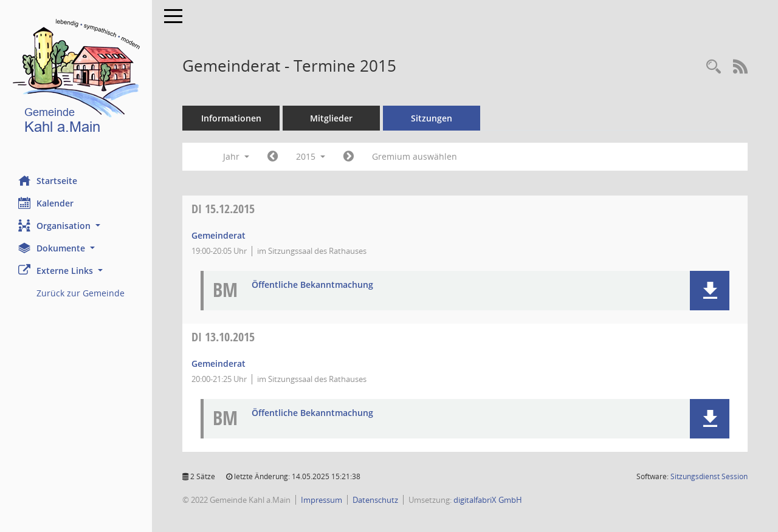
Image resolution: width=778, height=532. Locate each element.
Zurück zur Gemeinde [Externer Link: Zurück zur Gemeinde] (81, 293)
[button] (76, 226)
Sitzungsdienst (709, 476)
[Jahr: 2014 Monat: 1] (273, 157)
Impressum (322, 500)
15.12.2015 (223, 209)
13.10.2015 (223, 337)
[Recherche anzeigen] (714, 67)
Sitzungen (432, 118)
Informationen (231, 118)
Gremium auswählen (415, 156)
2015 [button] (311, 156)
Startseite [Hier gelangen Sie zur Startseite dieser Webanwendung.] (48, 180)
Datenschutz (375, 500)
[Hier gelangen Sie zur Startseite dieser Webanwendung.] (76, 79)
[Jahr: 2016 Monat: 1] (349, 157)
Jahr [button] (236, 156)
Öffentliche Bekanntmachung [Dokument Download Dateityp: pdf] (312, 285)
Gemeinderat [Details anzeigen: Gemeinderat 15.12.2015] (219, 235)
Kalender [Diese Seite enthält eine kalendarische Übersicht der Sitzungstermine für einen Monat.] (46, 203)
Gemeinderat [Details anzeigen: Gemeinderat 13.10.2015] (219, 363)
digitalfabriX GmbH (488, 500)
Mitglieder (331, 118)
